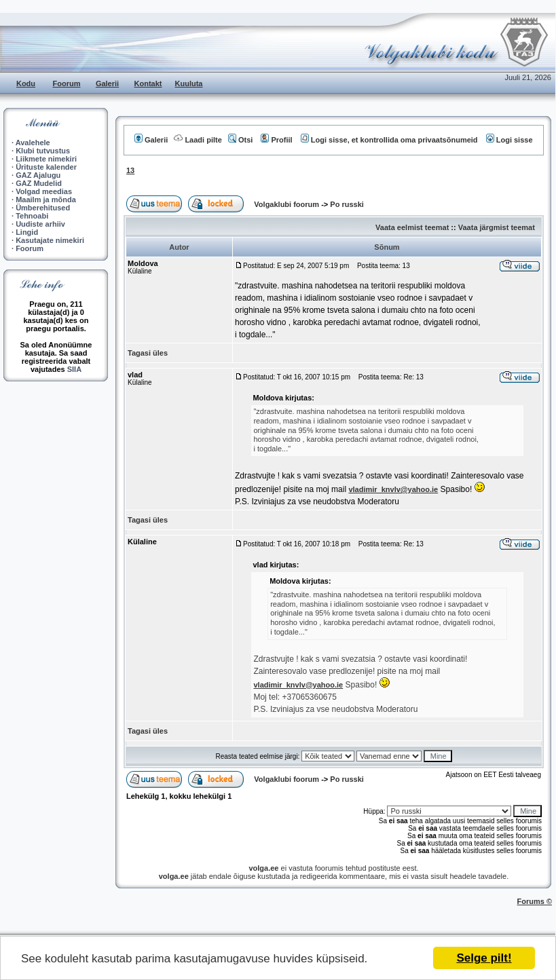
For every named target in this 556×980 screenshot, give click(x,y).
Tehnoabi (32, 216)
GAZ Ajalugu (38, 175)
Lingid (27, 232)
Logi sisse (509, 140)
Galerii (107, 83)
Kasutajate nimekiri (50, 240)
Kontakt (148, 83)
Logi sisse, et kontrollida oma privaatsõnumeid (389, 140)
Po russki (347, 204)
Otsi (240, 140)
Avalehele (33, 143)
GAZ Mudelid (39, 183)
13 (130, 170)
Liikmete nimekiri (46, 159)
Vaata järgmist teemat (497, 227)
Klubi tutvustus (43, 151)
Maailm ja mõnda (46, 200)
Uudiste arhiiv (40, 224)
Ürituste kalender (46, 167)
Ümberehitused (43, 208)
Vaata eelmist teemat (412, 227)
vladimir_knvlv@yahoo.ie (393, 489)
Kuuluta (189, 83)
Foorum (67, 83)
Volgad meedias (44, 191)
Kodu (26, 83)
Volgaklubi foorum (288, 204)
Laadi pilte (198, 140)
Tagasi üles (148, 353)
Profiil (276, 140)
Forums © (535, 901)
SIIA (74, 369)
